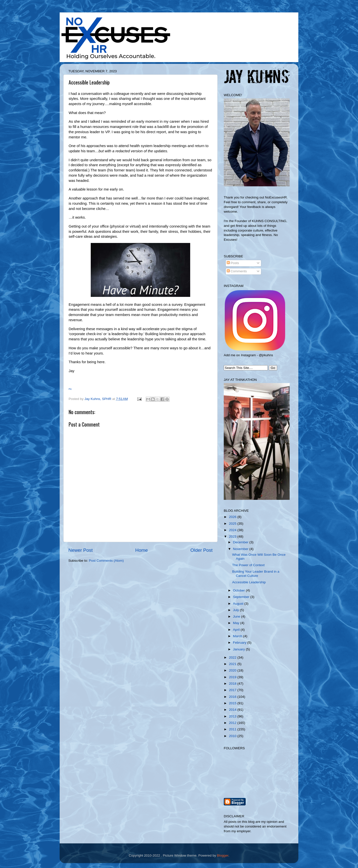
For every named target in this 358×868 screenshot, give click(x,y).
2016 (233, 697)
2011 (233, 729)
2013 (233, 716)
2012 (233, 723)
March (238, 636)
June (237, 616)
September (242, 597)
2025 (233, 524)
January (239, 649)
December (241, 542)
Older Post (201, 550)
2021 (233, 664)
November (241, 549)
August (239, 604)
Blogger (223, 855)
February (240, 643)
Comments (237, 271)
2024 (233, 530)
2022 (233, 657)
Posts (233, 263)
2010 (233, 736)
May (237, 623)
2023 (233, 536)
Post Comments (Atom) (106, 561)
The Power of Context (248, 565)
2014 (233, 710)
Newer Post (81, 550)
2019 (233, 677)
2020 (233, 670)
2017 (233, 690)
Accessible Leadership (249, 582)
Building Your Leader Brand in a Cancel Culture (256, 573)
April (237, 630)
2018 (233, 684)
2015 (233, 703)
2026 (233, 517)
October (239, 590)
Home (141, 550)
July (236, 610)
